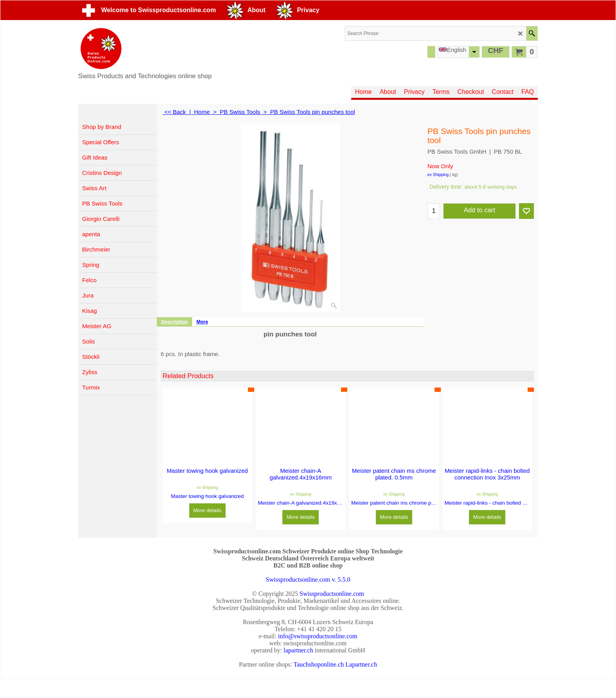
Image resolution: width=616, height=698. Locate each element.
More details (207, 510)
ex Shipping (438, 175)
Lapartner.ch (361, 664)
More (202, 322)
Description (174, 322)
